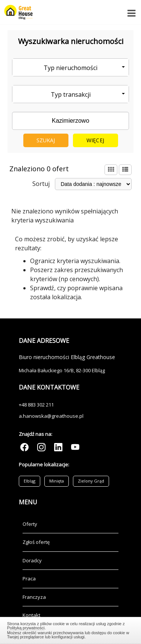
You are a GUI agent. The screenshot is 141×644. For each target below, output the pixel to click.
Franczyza (34, 597)
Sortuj (41, 184)
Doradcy (32, 560)
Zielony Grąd (91, 481)
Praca (29, 579)
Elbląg (30, 481)
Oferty (30, 524)
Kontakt (31, 615)
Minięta (57, 481)
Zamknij (71, 629)
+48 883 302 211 (36, 405)
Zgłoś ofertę (36, 542)
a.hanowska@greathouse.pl (51, 416)
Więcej (95, 140)
